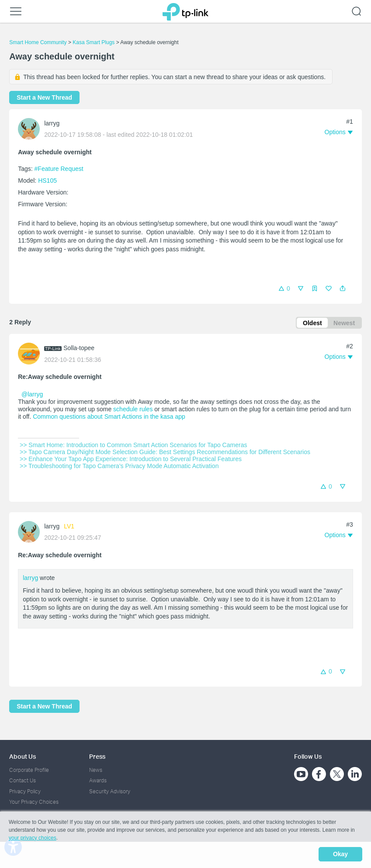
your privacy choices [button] (33, 839)
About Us (23, 756)
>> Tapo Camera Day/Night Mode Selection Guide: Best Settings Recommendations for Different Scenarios (165, 453)
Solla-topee (79, 349)
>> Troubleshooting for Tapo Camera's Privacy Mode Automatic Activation (119, 467)
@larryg (32, 396)
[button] (343, 288)
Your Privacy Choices (34, 802)
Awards (98, 781)
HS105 (47, 181)
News (96, 770)
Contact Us (23, 781)
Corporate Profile (29, 770)
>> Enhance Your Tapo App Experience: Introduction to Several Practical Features (131, 460)
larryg (52, 123)
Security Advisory (110, 791)
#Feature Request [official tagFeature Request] (59, 169)
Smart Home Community (38, 42)
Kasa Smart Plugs (94, 42)
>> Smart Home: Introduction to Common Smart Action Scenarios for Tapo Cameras (133, 446)
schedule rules (133, 410)
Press (97, 756)
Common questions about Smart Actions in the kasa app (109, 417)
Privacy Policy (25, 791)
